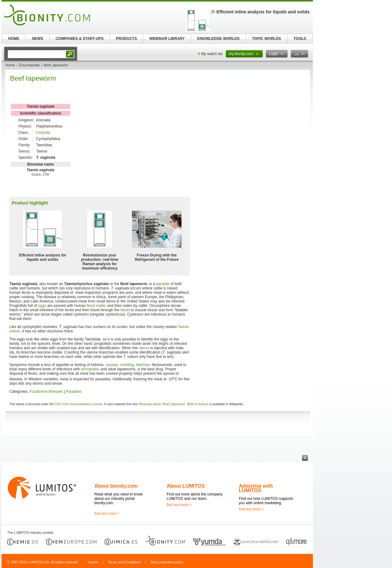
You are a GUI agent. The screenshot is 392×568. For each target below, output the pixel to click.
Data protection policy (167, 562)
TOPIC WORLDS (266, 39)
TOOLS (300, 39)
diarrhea (143, 365)
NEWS (38, 39)
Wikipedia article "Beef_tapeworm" (162, 404)
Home (10, 65)
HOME (14, 39)
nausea (112, 365)
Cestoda (43, 133)
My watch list (212, 54)
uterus (144, 348)
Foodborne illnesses (46, 392)
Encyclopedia (29, 65)
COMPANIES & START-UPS (79, 39)
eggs (42, 306)
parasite (163, 284)
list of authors (199, 404)
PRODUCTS (126, 39)
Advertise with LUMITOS (256, 488)
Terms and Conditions (124, 562)
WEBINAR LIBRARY (167, 39)
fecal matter (97, 306)
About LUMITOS (186, 486)
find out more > (107, 514)
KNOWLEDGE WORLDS (219, 39)
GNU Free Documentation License (79, 404)
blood (125, 310)
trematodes (90, 369)
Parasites (74, 392)
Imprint (93, 562)
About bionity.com (116, 486)
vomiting (127, 365)
